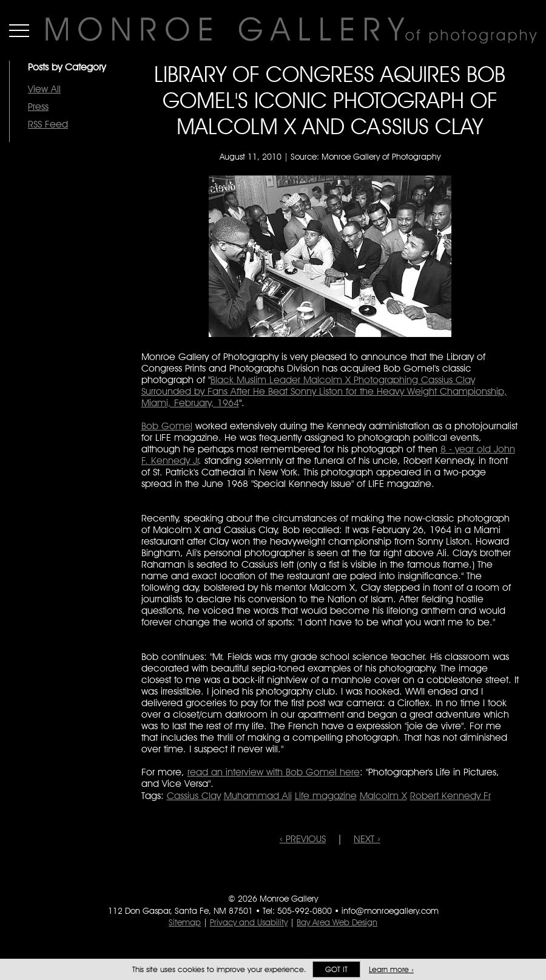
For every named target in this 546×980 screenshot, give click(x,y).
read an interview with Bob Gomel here (274, 772)
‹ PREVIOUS (303, 839)
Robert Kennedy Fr (450, 796)
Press (38, 107)
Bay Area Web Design (337, 922)
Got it (336, 969)
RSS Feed (48, 124)
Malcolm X (383, 796)
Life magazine (326, 796)
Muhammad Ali (258, 796)
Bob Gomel (167, 426)
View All (44, 89)
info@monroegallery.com (390, 911)
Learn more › (391, 969)
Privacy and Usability (249, 922)
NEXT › (367, 839)
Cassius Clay (194, 796)
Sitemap (185, 922)
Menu (19, 30)
